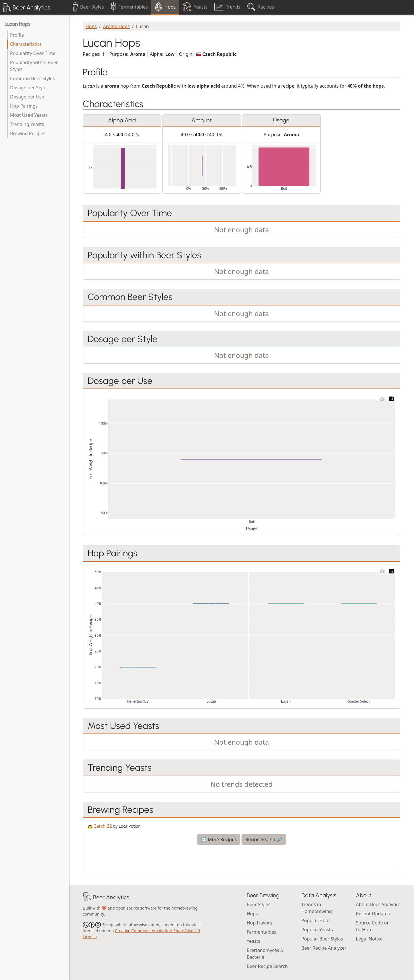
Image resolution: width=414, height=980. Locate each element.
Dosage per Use (27, 97)
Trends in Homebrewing (317, 908)
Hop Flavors (259, 923)
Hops (91, 26)
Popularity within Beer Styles (34, 66)
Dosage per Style (28, 88)
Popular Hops (316, 920)
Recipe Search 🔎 (264, 839)
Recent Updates (373, 914)
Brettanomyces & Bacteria (265, 954)
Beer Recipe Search (267, 966)
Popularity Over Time (33, 53)
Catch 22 (103, 826)
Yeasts (253, 941)
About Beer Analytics (378, 904)
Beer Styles (259, 904)
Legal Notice (369, 939)
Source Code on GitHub (373, 926)
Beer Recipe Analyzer (324, 948)
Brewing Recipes (28, 133)
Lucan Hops (17, 24)
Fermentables (261, 932)
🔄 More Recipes (219, 839)
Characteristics (26, 44)
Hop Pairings (24, 106)
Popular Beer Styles (322, 939)
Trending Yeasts (27, 124)
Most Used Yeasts (29, 115)
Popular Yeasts (317, 930)
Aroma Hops (116, 26)
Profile (17, 35)
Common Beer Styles (32, 78)
